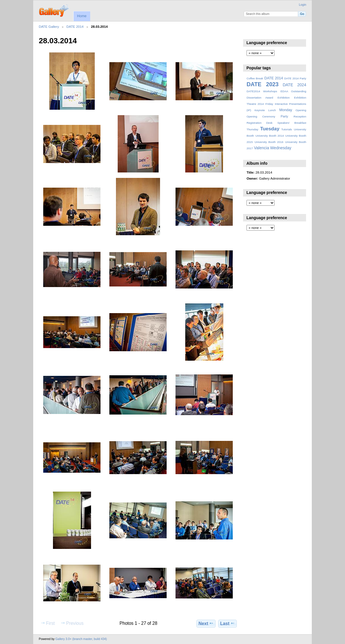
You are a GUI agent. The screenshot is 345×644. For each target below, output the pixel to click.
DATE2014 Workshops (262, 91)
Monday (286, 110)
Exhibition (284, 98)
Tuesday (270, 129)
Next (206, 623)
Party (284, 116)
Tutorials (286, 129)
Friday (269, 104)
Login (302, 5)
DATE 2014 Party (295, 78)
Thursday (252, 129)
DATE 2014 (75, 26)
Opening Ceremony (261, 116)
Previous (72, 623)
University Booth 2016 (269, 142)
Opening (301, 110)
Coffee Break (255, 78)
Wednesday (281, 148)
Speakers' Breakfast (292, 123)
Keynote (260, 110)
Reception (300, 116)
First (48, 623)
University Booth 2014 (270, 136)
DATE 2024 (294, 85)
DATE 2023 (263, 84)
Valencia (262, 148)
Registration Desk (260, 123)
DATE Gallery (49, 26)
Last (227, 623)
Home (82, 16)
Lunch (272, 110)
